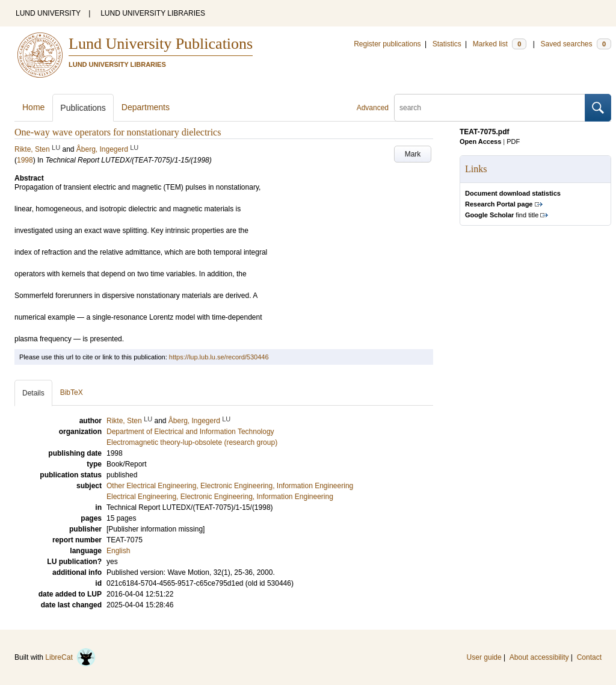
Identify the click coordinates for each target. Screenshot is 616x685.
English (118, 551)
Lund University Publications (161, 44)
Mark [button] (413, 154)
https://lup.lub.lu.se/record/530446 (219, 357)
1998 (25, 160)
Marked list (500, 44)
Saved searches (576, 44)
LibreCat (70, 657)
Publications (83, 108)
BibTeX (72, 392)
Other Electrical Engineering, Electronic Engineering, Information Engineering (230, 486)
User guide (484, 657)
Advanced (373, 108)
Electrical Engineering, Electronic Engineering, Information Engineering (220, 497)
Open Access (480, 141)
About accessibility (539, 657)
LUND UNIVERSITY (48, 13)
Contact (589, 657)
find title (502, 215)
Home (33, 107)
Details (33, 393)
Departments (146, 107)
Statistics (447, 44)
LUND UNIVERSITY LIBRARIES (153, 13)
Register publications (387, 44)
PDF (513, 141)
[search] (490, 108)
